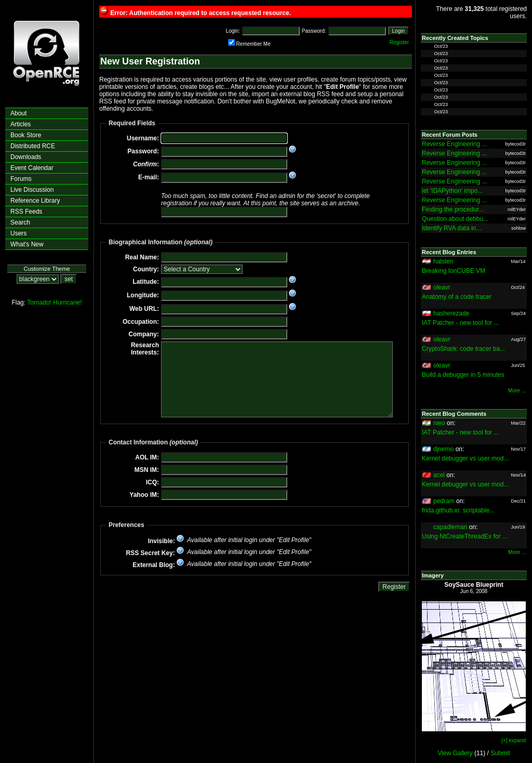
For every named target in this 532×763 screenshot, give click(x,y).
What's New (27, 244)
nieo (439, 423)
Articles (21, 124)
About (18, 113)
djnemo (443, 449)
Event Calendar (32, 168)
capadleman (450, 527)
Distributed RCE (33, 146)
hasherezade (451, 313)
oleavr (442, 287)
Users (18, 233)
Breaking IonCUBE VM (454, 271)
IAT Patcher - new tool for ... (460, 323)
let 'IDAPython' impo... (452, 191)
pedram (444, 501)
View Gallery (455, 753)
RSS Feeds (26, 212)
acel (439, 475)
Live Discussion (32, 190)
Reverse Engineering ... (454, 144)
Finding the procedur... (453, 209)
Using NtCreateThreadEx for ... (465, 536)
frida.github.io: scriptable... (458, 510)
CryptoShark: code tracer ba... (463, 349)
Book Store (26, 135)
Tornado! (39, 302)
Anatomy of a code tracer (457, 297)
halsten (443, 261)
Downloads (26, 157)
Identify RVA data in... (451, 228)
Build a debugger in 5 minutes (463, 375)
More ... (517, 391)
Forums (21, 179)
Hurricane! (67, 302)
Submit (500, 753)
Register (399, 42)
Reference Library (35, 201)
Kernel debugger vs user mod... (465, 458)
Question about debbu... (455, 219)
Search (20, 222)
